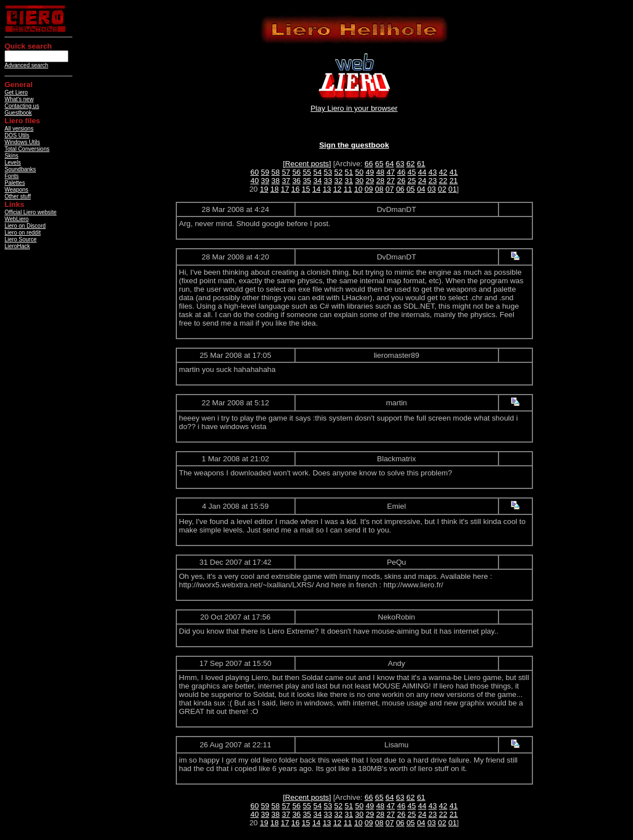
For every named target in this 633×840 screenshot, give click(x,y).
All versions (19, 129)
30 (359, 181)
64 (390, 164)
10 (359, 189)
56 (296, 172)
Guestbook (18, 113)
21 (454, 181)
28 (380, 181)
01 (452, 189)
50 (359, 172)
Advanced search (26, 65)
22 (443, 181)
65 (380, 164)
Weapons (16, 190)
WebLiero (17, 219)
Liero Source (21, 239)
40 (255, 181)
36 (296, 181)
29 (370, 181)
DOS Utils (17, 135)
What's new (19, 99)
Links (14, 204)
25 (412, 181)
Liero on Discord (25, 226)
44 (422, 172)
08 (380, 189)
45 (412, 172)
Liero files (22, 121)
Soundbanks (20, 169)
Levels (13, 163)
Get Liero (16, 92)
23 (433, 181)
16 (295, 189)
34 (317, 181)
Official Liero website (31, 212)
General (19, 85)
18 (274, 189)
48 (380, 172)
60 (255, 172)
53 (328, 172)
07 (390, 189)
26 (401, 181)
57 (286, 172)
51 (349, 172)
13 (327, 189)
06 (400, 189)
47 (391, 172)
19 (264, 189)
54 (317, 172)
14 (316, 189)
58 (276, 172)
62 (411, 164)
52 (338, 172)
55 (307, 172)
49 (370, 172)
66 (369, 164)
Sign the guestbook (354, 145)
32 (338, 181)
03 (432, 189)
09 (369, 189)
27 (391, 181)
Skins (11, 156)
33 (328, 181)
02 (442, 189)
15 (306, 189)
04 (421, 189)
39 (265, 181)
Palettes (15, 183)
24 (422, 181)
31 (349, 181)
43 (433, 172)
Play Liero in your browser (354, 108)
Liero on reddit (23, 233)
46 (401, 172)
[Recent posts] (307, 164)
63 (400, 164)
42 (443, 172)
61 (421, 164)
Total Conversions (27, 149)
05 (411, 189)
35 (307, 181)
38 (276, 181)
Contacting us (22, 106)
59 (265, 172)
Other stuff (18, 196)
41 (454, 172)
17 (285, 189)
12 (337, 189)
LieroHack (17, 246)
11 (348, 189)
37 (286, 181)
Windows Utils (22, 142)
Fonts (12, 176)
